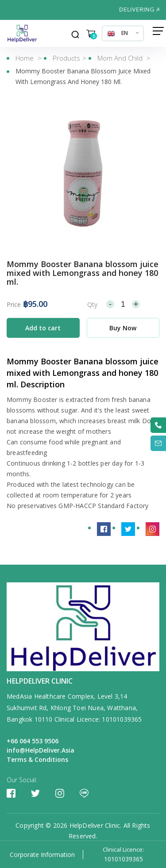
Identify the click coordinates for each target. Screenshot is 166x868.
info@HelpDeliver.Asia (41, 750)
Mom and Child (121, 58)
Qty (92, 304)
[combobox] (123, 33)
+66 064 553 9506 (33, 741)
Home (25, 58)
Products (66, 58)
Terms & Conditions (37, 759)
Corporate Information (42, 855)
